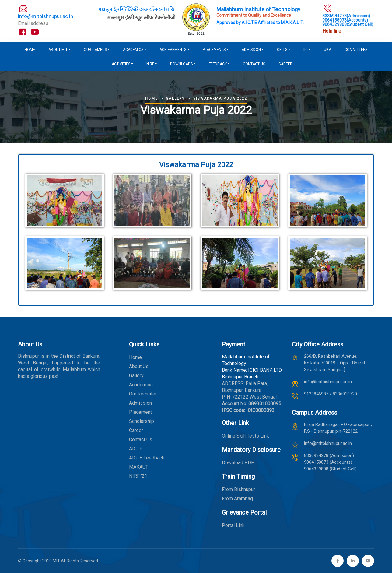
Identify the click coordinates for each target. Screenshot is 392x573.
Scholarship (142, 421)
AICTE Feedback (147, 458)
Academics (133, 50)
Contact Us (141, 439)
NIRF (150, 64)
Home (30, 50)
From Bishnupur (238, 489)
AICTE (136, 449)
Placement (140, 412)
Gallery (175, 98)
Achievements (173, 50)
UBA (327, 50)
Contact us (254, 64)
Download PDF (238, 463)
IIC (306, 50)
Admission (251, 50)
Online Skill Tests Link (245, 436)
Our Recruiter (143, 394)
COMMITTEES (356, 50)
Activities (121, 64)
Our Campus (95, 50)
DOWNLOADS (181, 64)
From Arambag (237, 499)
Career (285, 64)
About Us (139, 366)
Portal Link (233, 525)
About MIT (58, 50)
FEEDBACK (218, 64)
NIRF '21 (138, 476)
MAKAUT (139, 467)
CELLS (282, 50)
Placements (214, 50)
